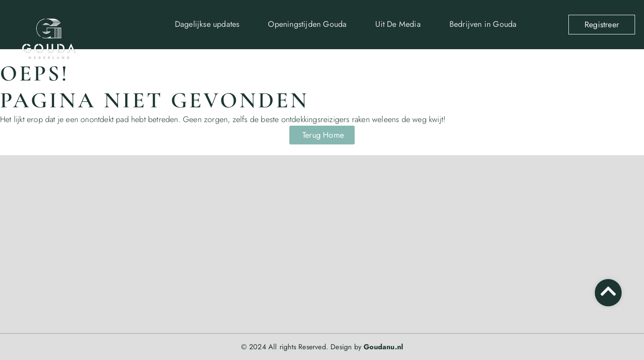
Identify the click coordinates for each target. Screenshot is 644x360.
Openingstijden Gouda (307, 24)
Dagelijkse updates (207, 24)
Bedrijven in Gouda (483, 24)
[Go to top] (608, 291)
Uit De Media (398, 24)
